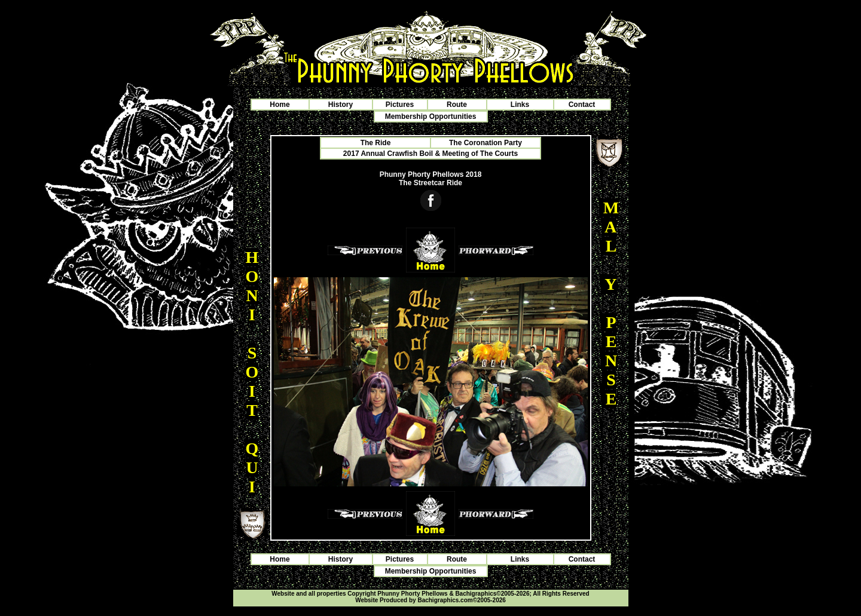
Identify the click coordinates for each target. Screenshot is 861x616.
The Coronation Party (486, 143)
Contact (582, 105)
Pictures (400, 105)
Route (457, 105)
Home (280, 105)
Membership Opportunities (431, 117)
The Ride (376, 143)
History (341, 105)
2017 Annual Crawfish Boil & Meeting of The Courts (430, 154)
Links (520, 105)
